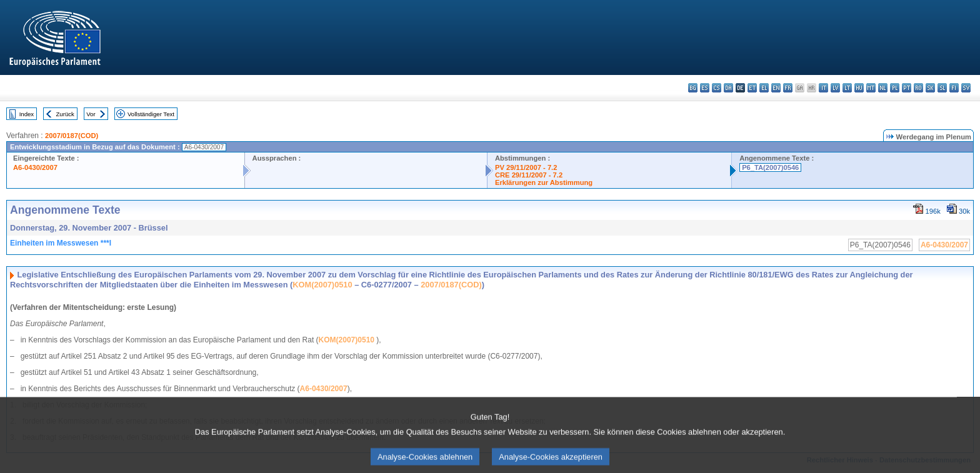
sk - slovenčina (930, 88)
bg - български (693, 88)
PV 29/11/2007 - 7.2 (526, 167)
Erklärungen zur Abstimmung (544, 182)
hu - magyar (859, 88)
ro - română (918, 88)
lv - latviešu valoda (835, 88)
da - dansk (728, 88)
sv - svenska (966, 88)
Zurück (65, 114)
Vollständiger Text (151, 114)
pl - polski (895, 88)
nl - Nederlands (883, 88)
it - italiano (823, 88)
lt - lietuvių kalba (847, 88)
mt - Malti (871, 88)
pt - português (907, 88)
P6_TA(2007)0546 (770, 167)
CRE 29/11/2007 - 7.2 (529, 175)
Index (27, 114)
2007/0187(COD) (72, 136)
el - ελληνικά (764, 88)
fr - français (788, 88)
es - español (705, 88)
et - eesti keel (752, 88)
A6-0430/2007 (35, 167)
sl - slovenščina (942, 88)
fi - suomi (954, 88)
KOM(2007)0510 (322, 285)
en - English (776, 88)
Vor (91, 114)
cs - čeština (717, 88)
